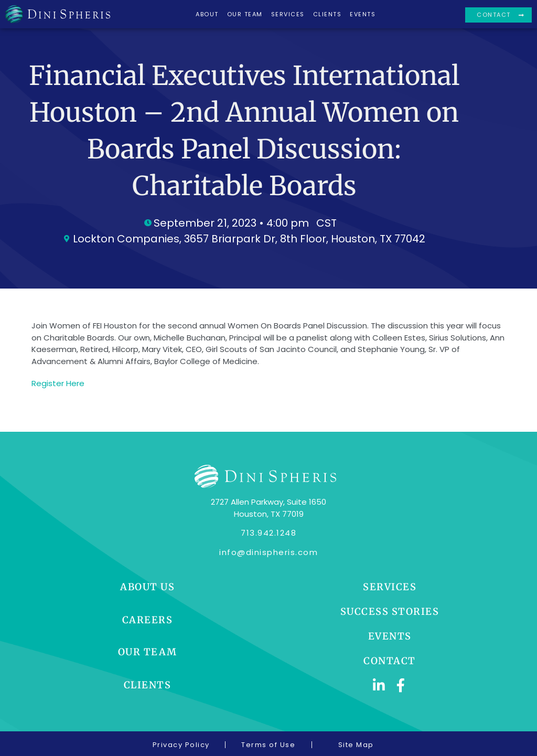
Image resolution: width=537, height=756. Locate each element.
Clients (327, 14)
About (207, 14)
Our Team (245, 14)
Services (288, 14)
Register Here (58, 383)
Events (363, 14)
